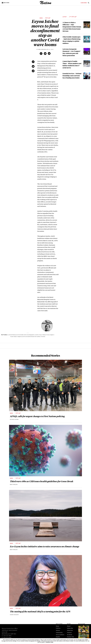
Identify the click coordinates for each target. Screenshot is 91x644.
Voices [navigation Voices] (58, 631)
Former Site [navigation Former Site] (70, 637)
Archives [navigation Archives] (70, 635)
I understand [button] (49, 642)
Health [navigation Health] (58, 637)
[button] (6, 3)
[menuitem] (84, 3)
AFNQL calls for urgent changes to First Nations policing (37, 416)
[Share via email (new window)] (49, 53)
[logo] (46, 4)
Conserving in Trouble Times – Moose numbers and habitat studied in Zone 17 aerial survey (72, 64)
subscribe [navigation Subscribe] (84, 3)
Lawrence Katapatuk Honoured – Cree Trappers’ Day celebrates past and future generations (71, 52)
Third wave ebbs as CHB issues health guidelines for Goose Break (42, 481)
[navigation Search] (89, 3)
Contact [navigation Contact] (69, 633)
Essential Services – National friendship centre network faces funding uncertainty (72, 76)
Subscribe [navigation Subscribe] (70, 628)
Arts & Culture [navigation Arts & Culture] (60, 635)
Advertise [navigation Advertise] (70, 631)
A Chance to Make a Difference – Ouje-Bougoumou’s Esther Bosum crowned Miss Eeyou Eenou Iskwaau (72, 27)
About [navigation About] (69, 626)
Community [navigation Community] (59, 633)
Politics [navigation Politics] (58, 628)
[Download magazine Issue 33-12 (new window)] (84, 633)
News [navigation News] (57, 626)
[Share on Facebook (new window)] (41, 54)
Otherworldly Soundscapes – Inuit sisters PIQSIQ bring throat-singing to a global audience (71, 40)
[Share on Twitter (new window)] (45, 54)
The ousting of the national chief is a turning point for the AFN (40, 611)
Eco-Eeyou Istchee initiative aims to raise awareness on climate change (45, 546)
